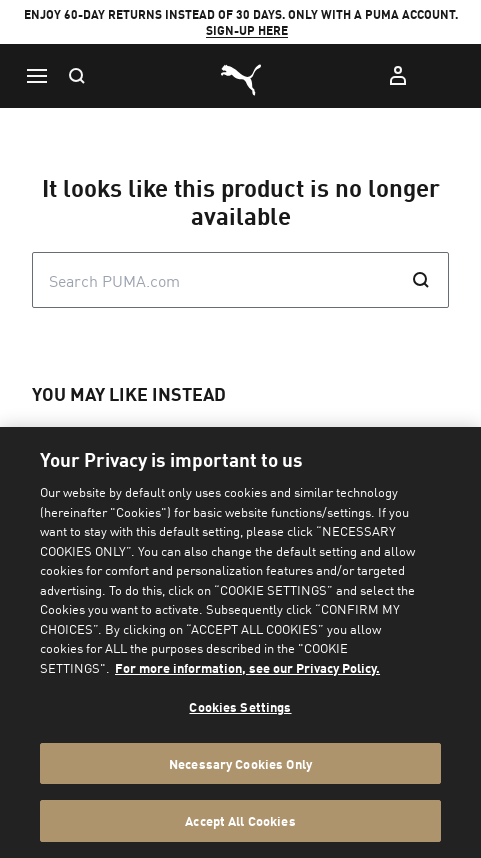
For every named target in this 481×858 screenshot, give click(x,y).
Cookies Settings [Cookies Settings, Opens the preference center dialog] (240, 706)
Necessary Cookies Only (240, 763)
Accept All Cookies (240, 820)
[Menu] (36, 76)
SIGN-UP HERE (247, 30)
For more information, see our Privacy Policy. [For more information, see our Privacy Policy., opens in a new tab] (247, 667)
